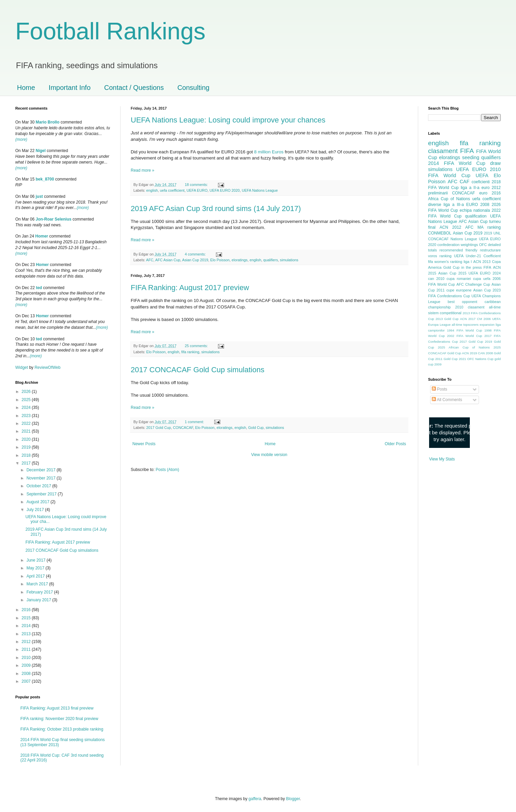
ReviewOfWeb (48, 367)
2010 (27, 658)
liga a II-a (470, 188)
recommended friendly (459, 250)
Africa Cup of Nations (449, 199)
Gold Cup (256, 428)
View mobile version (269, 455)
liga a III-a (454, 205)
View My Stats (442, 459)
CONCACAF (183, 428)
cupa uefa (482, 279)
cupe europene (459, 290)
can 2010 (436, 279)
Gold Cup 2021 (455, 359)
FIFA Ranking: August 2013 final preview (57, 708)
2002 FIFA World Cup (465, 336)
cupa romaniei (459, 279)
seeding (471, 157)
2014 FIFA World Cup (457, 163)
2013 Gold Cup (447, 319)
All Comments (447, 400)
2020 (27, 439)
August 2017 (39, 502)
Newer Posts (144, 444)
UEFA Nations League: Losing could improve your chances (228, 120)
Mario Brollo (48, 122)
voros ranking (440, 256)
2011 (27, 649)
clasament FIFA (451, 151)
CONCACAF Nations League (453, 239)
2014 (27, 626)
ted (39, 288)
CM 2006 (484, 319)
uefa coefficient (172, 190)
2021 (27, 431)
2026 (27, 392)
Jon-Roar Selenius (53, 219)
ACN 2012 (450, 227)
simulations (289, 260)
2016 (27, 610)
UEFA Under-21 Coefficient (477, 256)
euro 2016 (490, 193)
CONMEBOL (440, 233)
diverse (435, 205)
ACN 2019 (469, 353)
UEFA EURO (197, 190)
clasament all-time (484, 307)
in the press (472, 267)
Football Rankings (110, 31)
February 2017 (40, 592)
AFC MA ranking (483, 227)
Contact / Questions (134, 88)
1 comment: (195, 422)
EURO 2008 (478, 205)
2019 (27, 447)
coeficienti (481, 182)
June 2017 (36, 560)
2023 (27, 416)
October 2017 (39, 486)
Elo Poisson (220, 260)
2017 (27, 463)
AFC (150, 260)
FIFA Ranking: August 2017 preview (190, 288)
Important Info (69, 88)
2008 (27, 674)
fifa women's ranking (445, 262)
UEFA (482, 175)
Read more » (142, 170)
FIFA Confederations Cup (449, 296)
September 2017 (42, 494)
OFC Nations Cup (480, 359)
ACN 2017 (468, 319)
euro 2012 (491, 188)
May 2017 (36, 568)
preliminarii (438, 193)
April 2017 (36, 576)
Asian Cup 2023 (487, 290)
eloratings (239, 260)
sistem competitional (445, 313)
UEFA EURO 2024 (485, 273)
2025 (27, 400)
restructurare (490, 250)
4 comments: (196, 254)
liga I (468, 262)
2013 (27, 634)
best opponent (463, 302)
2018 (27, 455)
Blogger (293, 799)
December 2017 (42, 470)
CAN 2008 (485, 353)
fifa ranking (190, 352)
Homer (42, 236)
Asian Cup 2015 (452, 273)
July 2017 (36, 510)
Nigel (41, 151)
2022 (27, 423)
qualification (476, 216)
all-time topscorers (465, 325)
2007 (27, 681)
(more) (21, 139)
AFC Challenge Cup (473, 284)
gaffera (255, 799)
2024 (27, 408)
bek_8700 (45, 179)
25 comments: (197, 346)
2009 (27, 665)
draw (495, 163)
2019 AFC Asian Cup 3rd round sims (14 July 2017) (216, 209)
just (39, 196)
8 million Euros (269, 152)
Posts (439, 389)
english (152, 190)
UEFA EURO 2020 (225, 190)
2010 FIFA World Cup (464, 172)
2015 (27, 618)
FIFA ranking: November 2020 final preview (59, 719)
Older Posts (395, 444)
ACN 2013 (482, 262)
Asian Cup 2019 (195, 260)
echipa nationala (475, 210)
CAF (465, 182)
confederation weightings (458, 245)
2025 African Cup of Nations (464, 347)
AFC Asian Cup (168, 260)
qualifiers (270, 260)
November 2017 (42, 478)
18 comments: (197, 185)
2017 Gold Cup (159, 428)
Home (26, 88)
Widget (22, 367)
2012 (27, 642)
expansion (487, 325)
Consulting (193, 88)
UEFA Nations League (260, 190)
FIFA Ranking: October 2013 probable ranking (62, 729)
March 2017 (38, 584)
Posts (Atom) (167, 470)
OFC (483, 245)
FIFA (487, 267)
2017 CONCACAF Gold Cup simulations (198, 370)
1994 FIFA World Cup (465, 330)
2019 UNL (492, 233)
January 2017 (39, 600)
